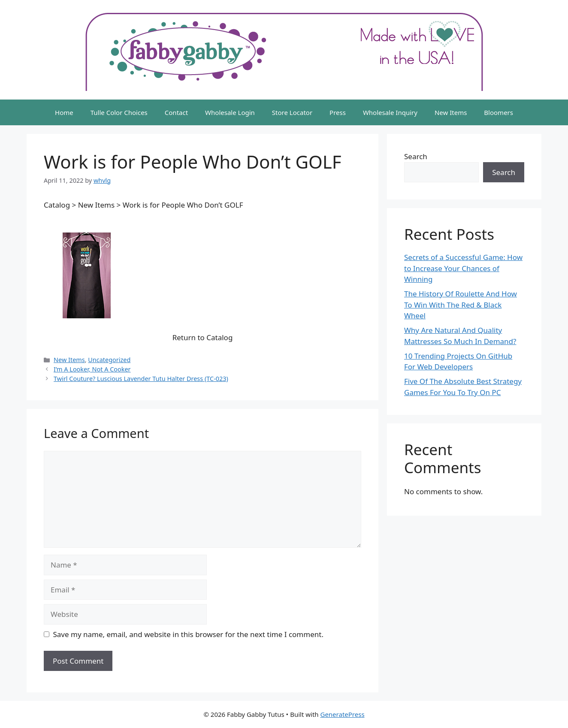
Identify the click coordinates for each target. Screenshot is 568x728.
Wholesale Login (230, 112)
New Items (451, 112)
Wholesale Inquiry (390, 112)
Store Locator (292, 112)
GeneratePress (342, 714)
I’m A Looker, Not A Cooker (92, 369)
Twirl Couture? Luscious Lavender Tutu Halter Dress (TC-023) (141, 379)
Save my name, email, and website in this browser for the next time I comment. (188, 634)
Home (64, 112)
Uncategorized (109, 360)
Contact (176, 112)
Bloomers (499, 112)
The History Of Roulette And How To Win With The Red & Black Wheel (461, 305)
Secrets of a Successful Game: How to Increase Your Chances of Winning (463, 268)
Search (416, 156)
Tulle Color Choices (119, 112)
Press (338, 112)
